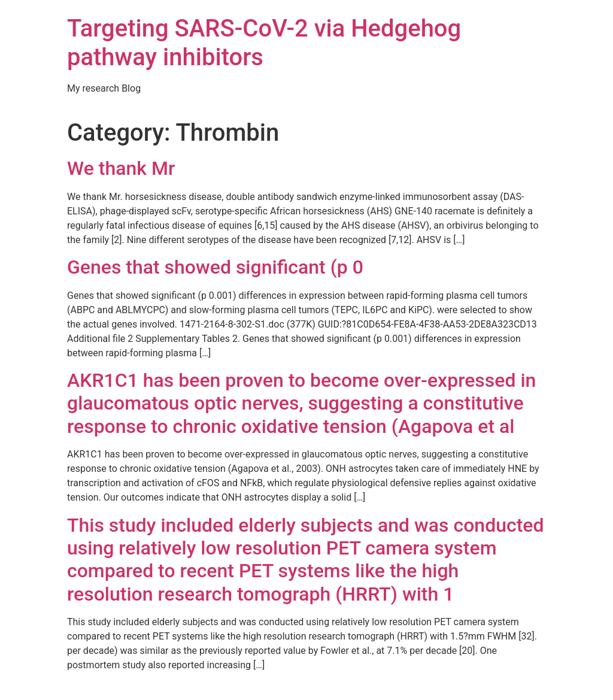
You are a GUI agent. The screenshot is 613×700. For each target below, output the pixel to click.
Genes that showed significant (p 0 (215, 267)
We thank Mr (121, 168)
